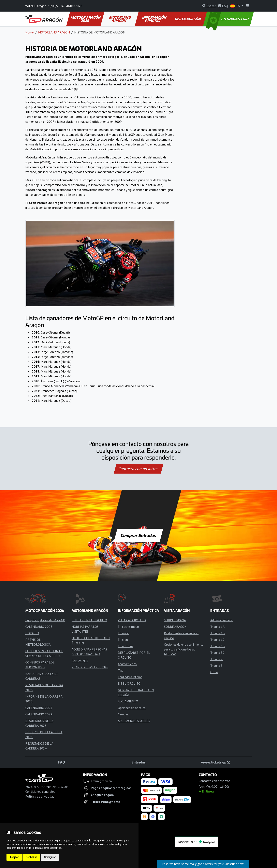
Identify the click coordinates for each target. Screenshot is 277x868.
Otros (214, 672)
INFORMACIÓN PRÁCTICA (154, 19)
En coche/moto (128, 627)
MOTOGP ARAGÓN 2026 (86, 19)
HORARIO (32, 633)
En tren (123, 640)
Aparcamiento (127, 664)
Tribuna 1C (217, 640)
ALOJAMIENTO (128, 701)
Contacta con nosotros (138, 469)
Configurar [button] (50, 857)
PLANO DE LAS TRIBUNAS (90, 667)
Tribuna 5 (216, 666)
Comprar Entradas (138, 535)
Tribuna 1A (217, 627)
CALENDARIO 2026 (39, 627)
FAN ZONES (80, 661)
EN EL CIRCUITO (129, 683)
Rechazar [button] (31, 857)
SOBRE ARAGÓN (175, 627)
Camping (124, 714)
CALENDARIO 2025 (39, 708)
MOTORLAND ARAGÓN (120, 19)
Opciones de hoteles (132, 708)
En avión (124, 633)
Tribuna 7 (216, 659)
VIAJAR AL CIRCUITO (132, 620)
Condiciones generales (40, 792)
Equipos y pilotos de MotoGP (45, 620)
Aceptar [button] (14, 857)
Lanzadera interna (130, 677)
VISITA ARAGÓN (188, 19)
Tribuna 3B (217, 646)
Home (30, 32)
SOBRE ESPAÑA (175, 620)
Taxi (121, 670)
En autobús (126, 646)
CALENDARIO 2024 (39, 714)
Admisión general (222, 620)
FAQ (61, 762)
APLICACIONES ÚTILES (134, 721)
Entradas (138, 762)
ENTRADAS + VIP (228, 19)
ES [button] (236, 6)
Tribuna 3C (217, 653)
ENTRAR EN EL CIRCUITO (89, 620)
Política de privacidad (40, 796)
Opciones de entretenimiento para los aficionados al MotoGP (184, 649)
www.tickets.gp (216, 762)
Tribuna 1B (217, 633)
